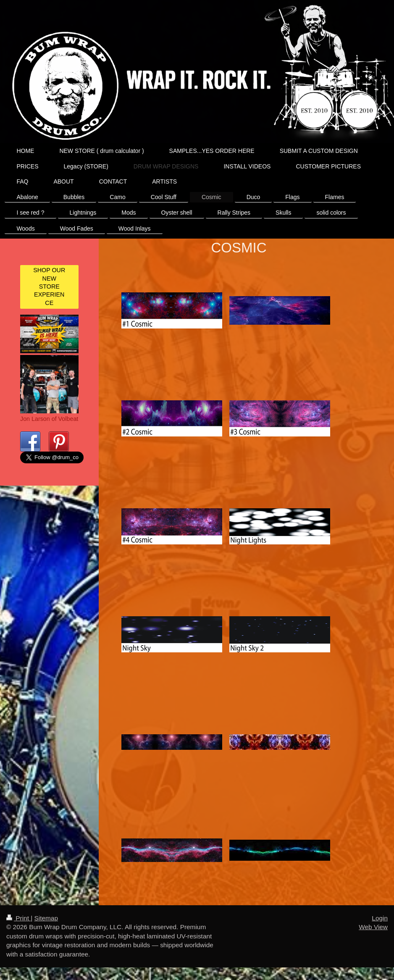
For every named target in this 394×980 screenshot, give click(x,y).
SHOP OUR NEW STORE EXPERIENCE (49, 286)
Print (18, 918)
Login (380, 918)
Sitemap (46, 918)
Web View (373, 927)
